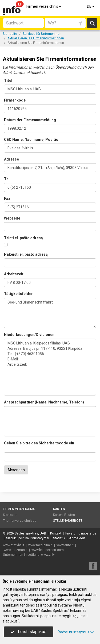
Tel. (7, 179)
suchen (92, 23)
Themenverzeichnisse (20, 521)
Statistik (59, 538)
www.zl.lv (48, 555)
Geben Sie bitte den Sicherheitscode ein (39, 443)
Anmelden (77, 538)
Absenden (16, 470)
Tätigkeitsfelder (18, 294)
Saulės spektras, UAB (30, 533)
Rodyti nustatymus (76, 632)
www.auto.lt (65, 545)
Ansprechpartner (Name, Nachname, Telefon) (44, 402)
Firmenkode (15, 100)
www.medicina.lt (40, 545)
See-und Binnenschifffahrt (50, 313)
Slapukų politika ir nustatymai (28, 538)
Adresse (11, 159)
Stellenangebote (68, 521)
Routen (70, 515)
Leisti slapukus (29, 632)
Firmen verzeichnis (44, 6)
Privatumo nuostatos (81, 533)
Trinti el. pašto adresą (23, 238)
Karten (59, 509)
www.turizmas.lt (16, 550)
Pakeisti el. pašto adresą (26, 254)
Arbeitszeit (14, 274)
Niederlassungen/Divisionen (29, 335)
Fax (7, 199)
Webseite (12, 218)
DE (91, 6)
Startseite (10, 515)
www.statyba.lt (14, 545)
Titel (8, 81)
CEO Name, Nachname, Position (32, 140)
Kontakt (56, 533)
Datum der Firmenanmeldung (30, 120)
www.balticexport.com (48, 550)
